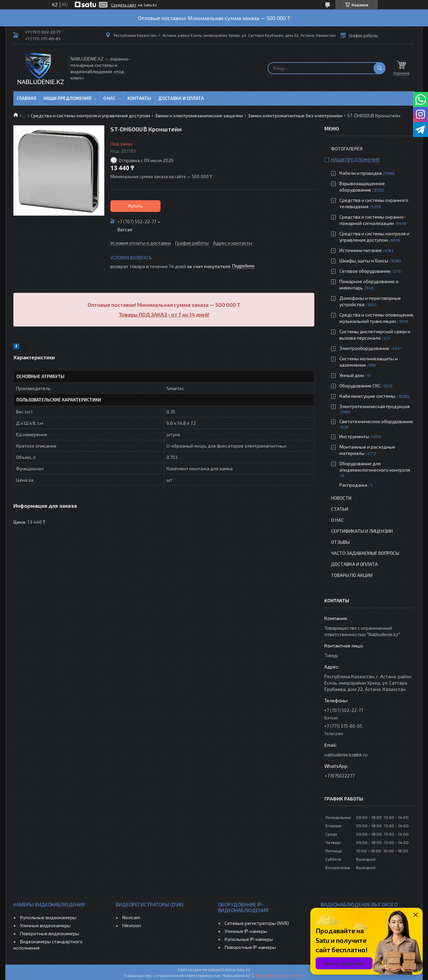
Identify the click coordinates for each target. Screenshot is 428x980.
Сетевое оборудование (365, 271)
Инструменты (354, 436)
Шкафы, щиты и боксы (364, 261)
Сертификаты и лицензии (362, 531)
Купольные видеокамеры (48, 917)
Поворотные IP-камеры (250, 947)
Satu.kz (243, 969)
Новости (341, 498)
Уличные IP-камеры (246, 931)
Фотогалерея (347, 149)
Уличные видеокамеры (45, 925)
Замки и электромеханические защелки (199, 115)
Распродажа (353, 485)
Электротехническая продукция (374, 406)
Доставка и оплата (181, 98)
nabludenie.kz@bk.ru (346, 755)
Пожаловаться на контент (280, 975)
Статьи (340, 509)
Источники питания (360, 250)
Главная (27, 98)
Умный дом (352, 375)
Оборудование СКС (360, 386)
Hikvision (132, 925)
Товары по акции (352, 575)
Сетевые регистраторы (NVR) (257, 923)
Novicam (131, 917)
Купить (136, 206)
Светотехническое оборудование (376, 421)
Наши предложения (67, 98)
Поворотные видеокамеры (50, 933)
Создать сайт (124, 5)
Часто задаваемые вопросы (365, 553)
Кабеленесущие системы (367, 396)
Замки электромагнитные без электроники (295, 115)
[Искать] (380, 68)
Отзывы (340, 542)
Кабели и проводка (361, 173)
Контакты (139, 98)
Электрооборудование (364, 348)
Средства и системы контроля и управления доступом (90, 115)
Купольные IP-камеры (249, 939)
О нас (109, 98)
